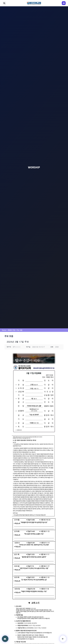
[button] (4, 3)
